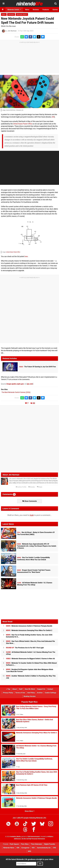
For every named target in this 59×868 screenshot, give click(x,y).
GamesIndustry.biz (44, 848)
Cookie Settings (50, 693)
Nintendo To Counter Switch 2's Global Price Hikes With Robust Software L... (31, 664)
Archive (40, 693)
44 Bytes (50, 837)
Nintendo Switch (22, 14)
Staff (21, 689)
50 (34, 403)
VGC (33, 848)
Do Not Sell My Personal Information (33, 839)
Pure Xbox (25, 844)
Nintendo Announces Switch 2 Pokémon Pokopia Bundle (29, 626)
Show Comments (30, 501)
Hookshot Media (15, 837)
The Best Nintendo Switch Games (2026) (16, 392)
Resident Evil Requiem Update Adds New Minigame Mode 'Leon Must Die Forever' (30, 670)
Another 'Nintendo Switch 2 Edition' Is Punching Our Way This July (31, 677)
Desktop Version (30, 696)
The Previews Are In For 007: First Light (25, 648)
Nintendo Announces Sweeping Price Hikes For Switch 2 (29, 630)
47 (13, 562)
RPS (30, 851)
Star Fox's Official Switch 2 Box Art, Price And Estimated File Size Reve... (30, 642)
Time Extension (36, 844)
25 (13, 550)
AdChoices (17, 839)
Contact (50, 689)
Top (8, 689)
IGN (53, 117)
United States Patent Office (23, 124)
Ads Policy (31, 693)
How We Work (30, 689)
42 (13, 537)
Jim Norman (12, 31)
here (26, 256)
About (15, 689)
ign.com (30, 384)
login (32, 515)
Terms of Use (20, 693)
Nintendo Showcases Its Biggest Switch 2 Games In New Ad (30, 659)
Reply (40, 487)
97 (13, 588)
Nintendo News (9, 848)
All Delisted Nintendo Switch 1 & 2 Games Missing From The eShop (31, 653)
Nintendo (11, 14)
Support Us (41, 689)
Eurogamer (25, 848)
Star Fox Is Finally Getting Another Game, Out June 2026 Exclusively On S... (29, 636)
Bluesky (32, 487)
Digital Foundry (50, 844)
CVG (54, 848)
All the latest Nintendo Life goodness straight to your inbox (29, 859)
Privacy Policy (8, 693)
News (4, 14)
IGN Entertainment (34, 837)
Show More (30, 811)
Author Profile (21, 487)
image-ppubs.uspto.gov (15, 384)
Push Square (14, 844)
